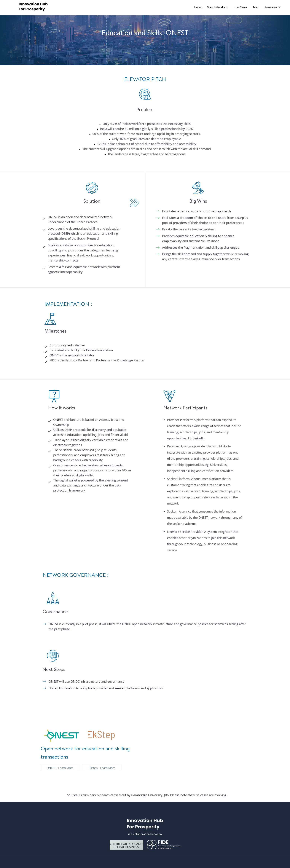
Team (255, 7)
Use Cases (239, 7)
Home (194, 7)
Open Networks (215, 7)
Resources (272, 7)
